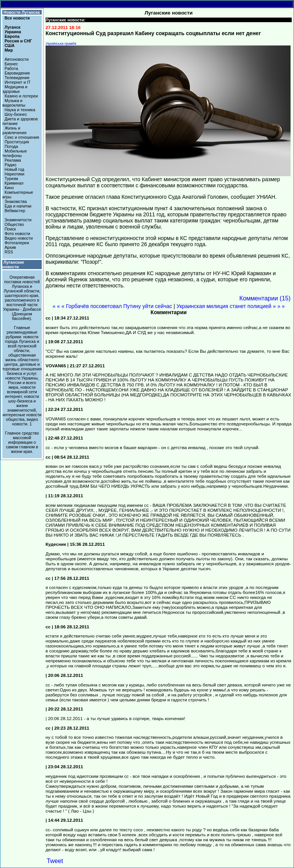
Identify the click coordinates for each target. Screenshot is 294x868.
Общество (14, 224)
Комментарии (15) (265, 298)
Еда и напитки (18, 206)
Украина (13, 32)
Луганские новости (13, 264)
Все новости (17, 18)
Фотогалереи (17, 243)
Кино (9, 188)
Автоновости (17, 59)
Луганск (12, 27)
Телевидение (17, 78)
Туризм (11, 178)
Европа (12, 36)
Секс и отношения (22, 137)
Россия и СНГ (18, 41)
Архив (10, 247)
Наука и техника (20, 110)
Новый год (14, 169)
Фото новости (17, 234)
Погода (11, 146)
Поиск (10, 229)
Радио (11, 165)
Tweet (55, 861)
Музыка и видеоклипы (14, 103)
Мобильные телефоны (15, 153)
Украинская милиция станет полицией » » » (231, 306)
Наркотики (14, 174)
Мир (9, 50)
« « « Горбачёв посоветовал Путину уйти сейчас (112, 306)
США (10, 45)
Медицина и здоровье (15, 89)
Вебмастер (15, 211)
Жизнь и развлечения (14, 130)
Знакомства (16, 201)
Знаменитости (18, 220)
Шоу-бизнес (16, 114)
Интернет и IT (18, 82)
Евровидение (17, 73)
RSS (9, 252)
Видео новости (19, 238)
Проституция (17, 142)
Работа (11, 68)
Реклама (13, 160)
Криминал (14, 183)
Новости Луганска (22, 12)
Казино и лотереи (21, 96)
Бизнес (11, 64)
